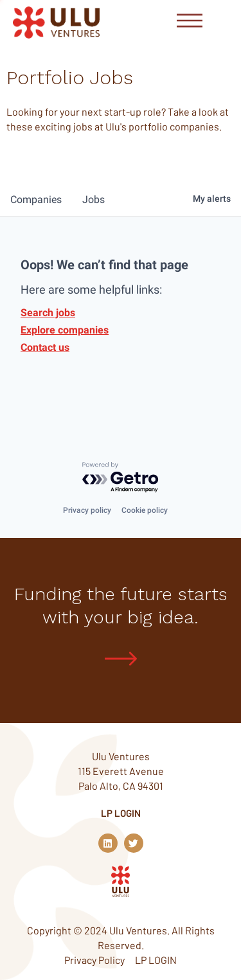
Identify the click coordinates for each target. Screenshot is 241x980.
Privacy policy (87, 510)
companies (36, 200)
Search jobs (48, 313)
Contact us (45, 347)
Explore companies (65, 330)
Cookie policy (145, 510)
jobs (94, 200)
